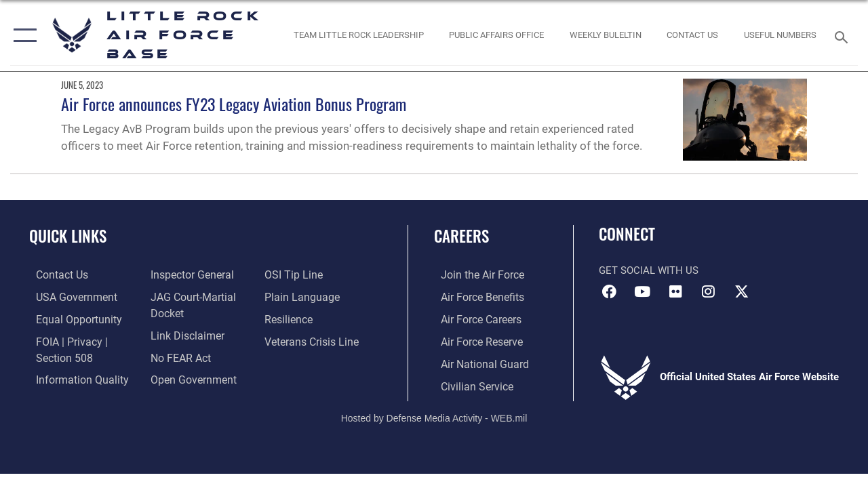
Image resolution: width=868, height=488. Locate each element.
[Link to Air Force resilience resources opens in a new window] (290, 318)
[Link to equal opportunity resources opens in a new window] (70, 318)
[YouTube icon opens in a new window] (642, 291)
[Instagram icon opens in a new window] (709, 291)
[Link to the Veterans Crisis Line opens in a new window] (312, 340)
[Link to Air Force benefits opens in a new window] (474, 296)
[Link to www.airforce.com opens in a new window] (474, 274)
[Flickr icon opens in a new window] (675, 291)
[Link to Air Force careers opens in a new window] (474, 318)
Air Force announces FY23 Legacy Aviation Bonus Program (234, 104)
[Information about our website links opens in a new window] (183, 333)
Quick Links (68, 236)
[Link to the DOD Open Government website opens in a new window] (188, 377)
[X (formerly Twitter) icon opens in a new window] (742, 291)
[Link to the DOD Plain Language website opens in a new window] (301, 296)
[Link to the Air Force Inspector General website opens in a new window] (188, 274)
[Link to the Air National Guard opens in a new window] (476, 361)
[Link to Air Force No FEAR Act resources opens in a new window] (177, 355)
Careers (461, 236)
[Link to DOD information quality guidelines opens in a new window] (73, 377)
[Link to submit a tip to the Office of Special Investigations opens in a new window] (294, 274)
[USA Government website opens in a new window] (68, 296)
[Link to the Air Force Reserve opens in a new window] (474, 340)
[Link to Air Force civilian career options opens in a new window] (469, 383)
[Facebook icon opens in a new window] (609, 291)
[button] (22, 36)
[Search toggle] (844, 36)
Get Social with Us (649, 270)
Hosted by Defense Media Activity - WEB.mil (434, 414)
